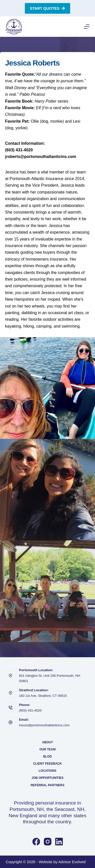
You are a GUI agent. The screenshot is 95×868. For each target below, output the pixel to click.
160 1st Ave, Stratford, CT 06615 (43, 696)
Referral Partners (48, 785)
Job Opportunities (47, 778)
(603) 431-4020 (30, 710)
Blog (48, 757)
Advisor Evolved (72, 862)
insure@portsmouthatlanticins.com (44, 725)
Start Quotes (48, 8)
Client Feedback (48, 764)
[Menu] (87, 27)
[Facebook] (36, 842)
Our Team (48, 749)
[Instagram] (48, 842)
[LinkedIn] (59, 842)
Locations (48, 771)
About (48, 742)
